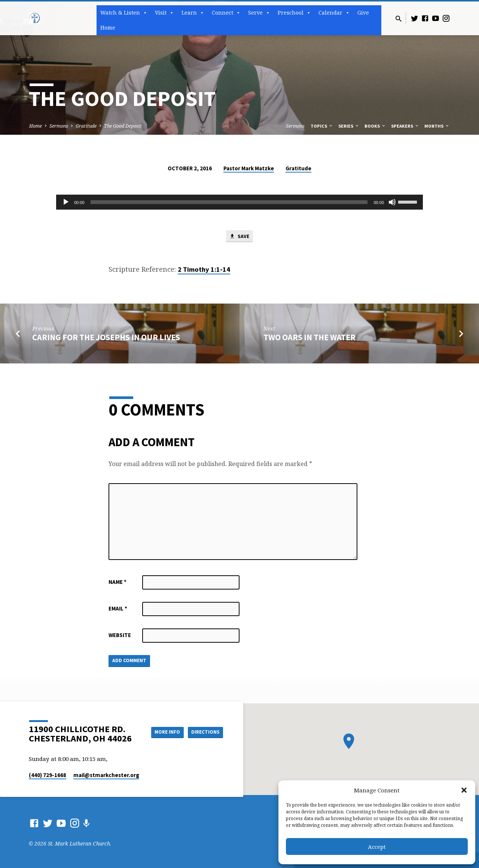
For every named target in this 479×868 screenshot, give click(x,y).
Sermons (59, 126)
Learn (193, 13)
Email (118, 610)
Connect (226, 13)
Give (363, 13)
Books (375, 126)
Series (349, 126)
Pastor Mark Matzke (249, 168)
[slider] (229, 202)
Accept (377, 847)
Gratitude (86, 126)
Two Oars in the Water (309, 338)
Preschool (294, 13)
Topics (322, 126)
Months (437, 126)
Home (108, 28)
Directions (204, 732)
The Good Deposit (123, 126)
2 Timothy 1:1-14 (204, 270)
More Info (162, 732)
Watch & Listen (124, 13)
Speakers (405, 126)
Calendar (334, 13)
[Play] (66, 202)
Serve (259, 13)
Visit (164, 13)
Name (118, 583)
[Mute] (392, 202)
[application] (239, 202)
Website (120, 636)
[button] (464, 790)
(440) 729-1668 (48, 775)
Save (239, 237)
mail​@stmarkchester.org (106, 775)
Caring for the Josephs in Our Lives (106, 338)
